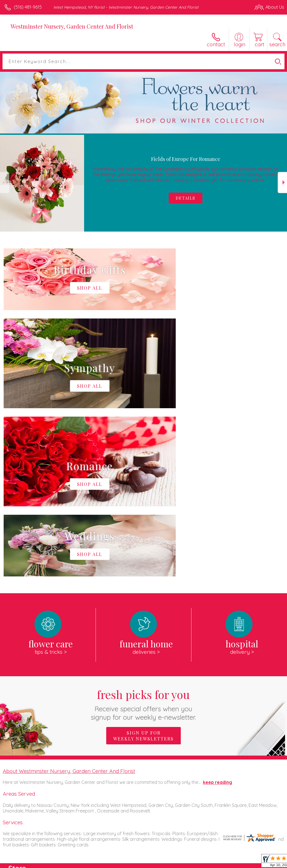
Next (282, 182)
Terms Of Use (21, 865)
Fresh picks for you (144, 536)
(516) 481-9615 (28, 7)
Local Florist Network (94, 865)
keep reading (217, 614)
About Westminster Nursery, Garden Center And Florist (69, 603)
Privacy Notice (54, 865)
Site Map (129, 865)
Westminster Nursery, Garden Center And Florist (72, 26)
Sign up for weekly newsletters (143, 567)
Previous (5, 182)
